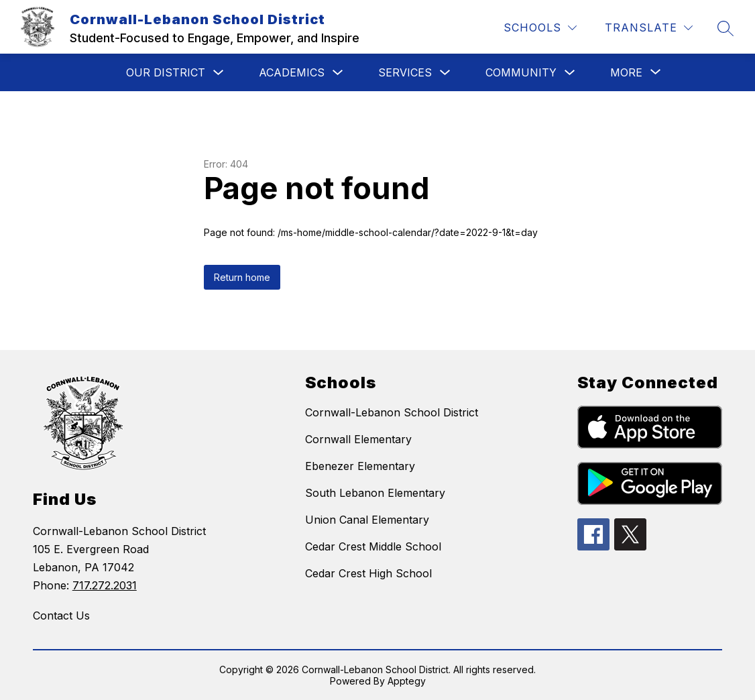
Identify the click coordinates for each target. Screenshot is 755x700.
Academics (292, 72)
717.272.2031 (105, 585)
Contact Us (61, 616)
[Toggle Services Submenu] (445, 73)
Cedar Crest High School (368, 573)
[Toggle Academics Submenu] (338, 73)
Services (405, 72)
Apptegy (407, 681)
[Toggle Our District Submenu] (219, 73)
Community (521, 72)
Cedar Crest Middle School (373, 546)
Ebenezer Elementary (360, 466)
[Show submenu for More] (626, 72)
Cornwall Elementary (358, 439)
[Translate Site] (649, 28)
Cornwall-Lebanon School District (392, 412)
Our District (166, 72)
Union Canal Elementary (367, 520)
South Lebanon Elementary (375, 493)
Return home (242, 277)
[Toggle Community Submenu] (570, 73)
